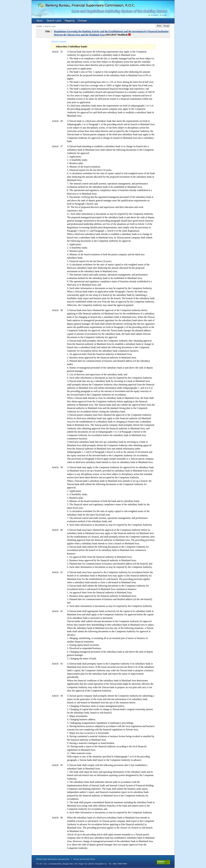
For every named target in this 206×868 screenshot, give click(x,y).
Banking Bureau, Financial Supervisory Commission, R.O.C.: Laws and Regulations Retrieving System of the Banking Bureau (102, 8)
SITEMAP (154, 15)
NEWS (40, 21)
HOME (164, 15)
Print (159, 26)
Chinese (82, 21)
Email (166, 26)
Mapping (69, 21)
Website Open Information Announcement (53, 859)
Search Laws (54, 21)
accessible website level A (163, 862)
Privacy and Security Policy (84, 859)
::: (34, 20)
